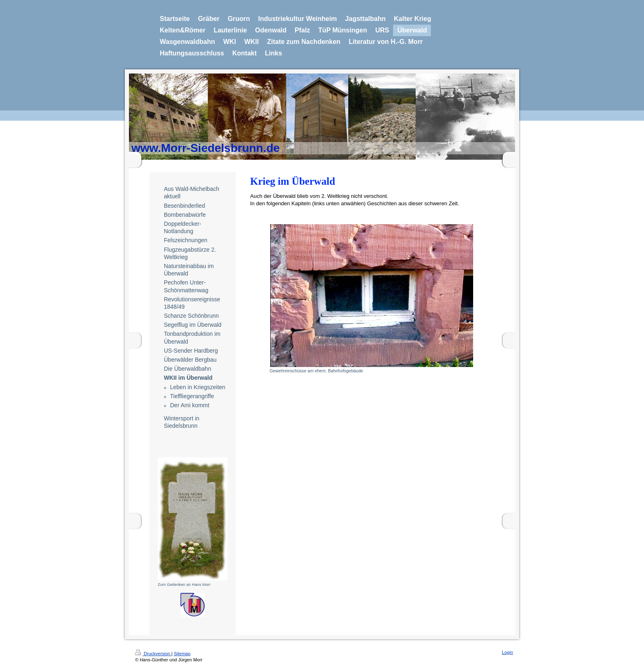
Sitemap (182, 654)
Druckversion (153, 654)
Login (507, 652)
